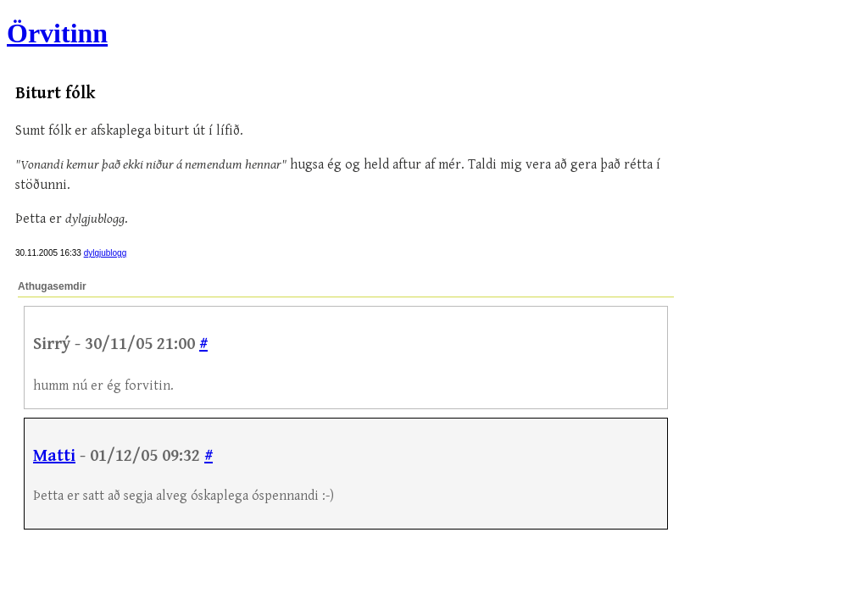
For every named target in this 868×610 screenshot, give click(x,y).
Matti (54, 456)
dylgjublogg (106, 253)
